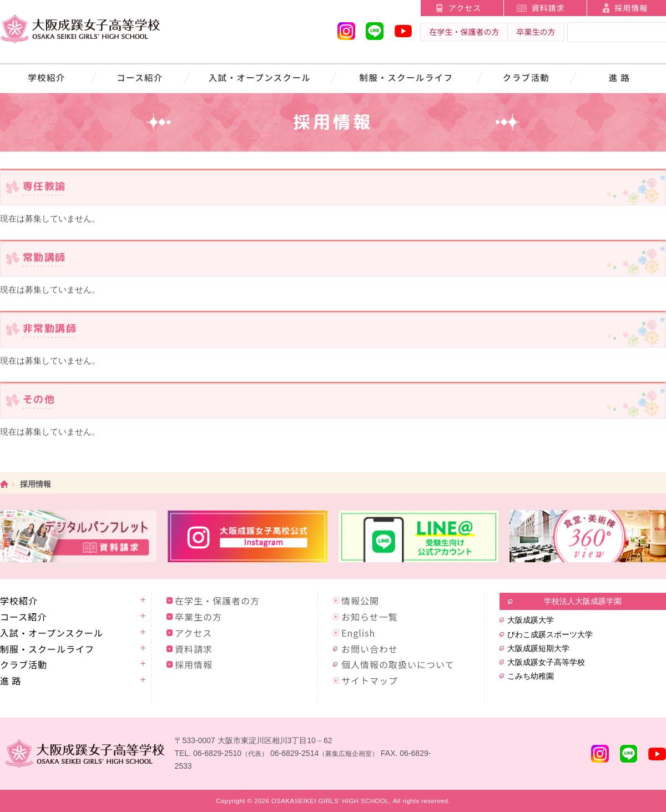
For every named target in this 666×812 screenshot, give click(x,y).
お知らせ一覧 (370, 617)
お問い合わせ (370, 649)
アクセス (465, 8)
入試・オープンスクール (260, 77)
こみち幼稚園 (531, 676)
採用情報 (194, 664)
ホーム (4, 484)
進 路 (620, 77)
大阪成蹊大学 (531, 620)
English (358, 633)
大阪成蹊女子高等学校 (546, 662)
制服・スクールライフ (407, 77)
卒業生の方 (536, 32)
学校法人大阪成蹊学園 (583, 601)
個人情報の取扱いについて (398, 664)
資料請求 (548, 8)
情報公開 (360, 601)
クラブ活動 (526, 77)
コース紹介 (140, 77)
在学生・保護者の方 (464, 32)
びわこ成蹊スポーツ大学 (550, 634)
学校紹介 (47, 77)
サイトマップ (370, 680)
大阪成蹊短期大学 (538, 648)
